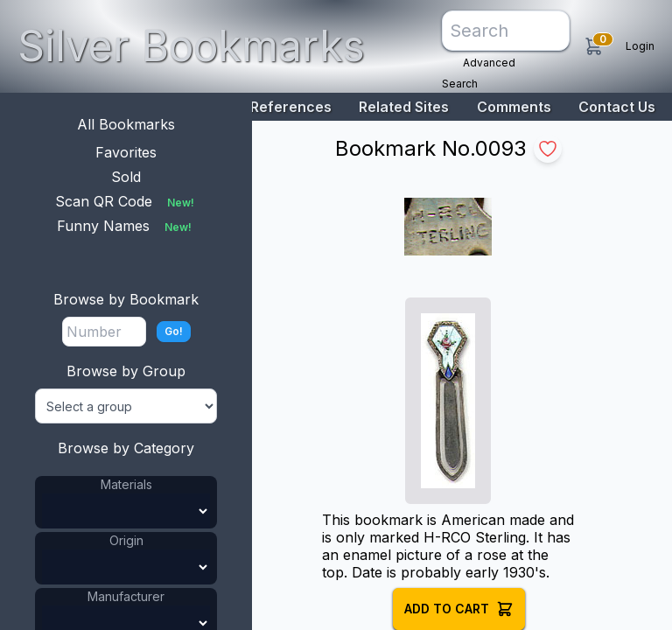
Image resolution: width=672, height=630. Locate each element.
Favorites (126, 152)
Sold (126, 177)
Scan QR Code (126, 201)
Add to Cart (459, 609)
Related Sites (404, 107)
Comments (514, 107)
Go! (174, 331)
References (291, 107)
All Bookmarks (126, 124)
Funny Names (126, 226)
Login (640, 46)
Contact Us (617, 107)
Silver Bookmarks (191, 46)
